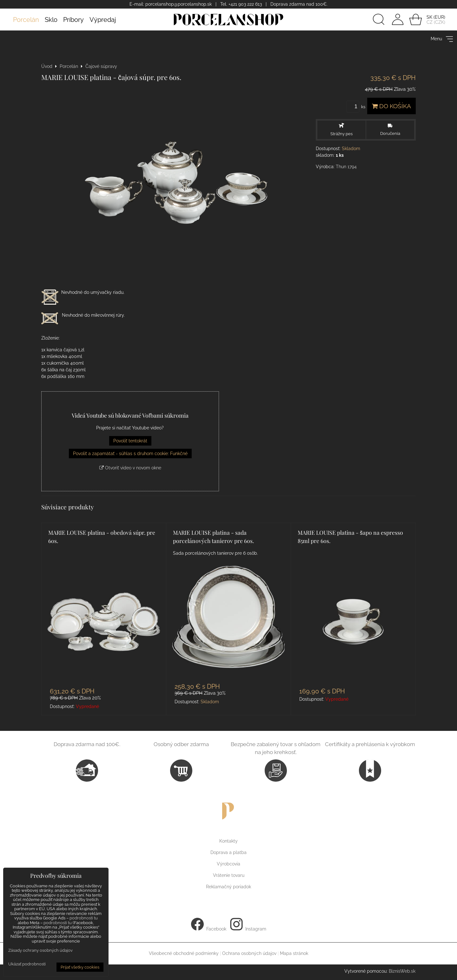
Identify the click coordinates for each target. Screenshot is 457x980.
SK (429, 17)
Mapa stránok (294, 953)
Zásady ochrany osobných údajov (40, 950)
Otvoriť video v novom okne (130, 468)
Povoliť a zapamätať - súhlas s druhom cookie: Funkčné (130, 454)
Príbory (73, 20)
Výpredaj (103, 20)
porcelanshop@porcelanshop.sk (179, 4)
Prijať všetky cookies (80, 967)
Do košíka (391, 106)
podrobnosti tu (84, 918)
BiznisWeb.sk (402, 971)
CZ (430, 22)
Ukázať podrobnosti (27, 964)
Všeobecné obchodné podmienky (184, 953)
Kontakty (228, 841)
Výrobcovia (228, 864)
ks (357, 107)
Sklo (51, 20)
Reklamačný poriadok (228, 887)
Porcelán (26, 20)
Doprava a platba (228, 852)
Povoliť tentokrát (130, 441)
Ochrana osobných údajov (249, 953)
